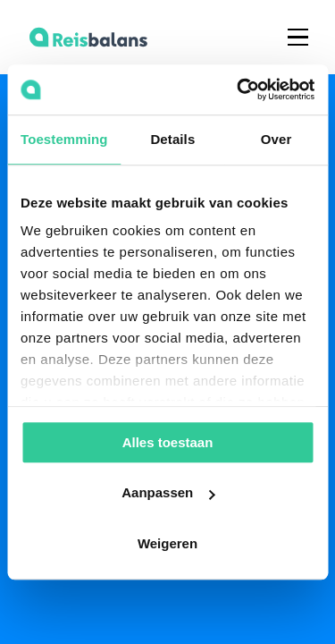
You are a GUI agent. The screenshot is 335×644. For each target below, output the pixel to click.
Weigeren (167, 543)
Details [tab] (172, 139)
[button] (298, 37)
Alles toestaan (168, 442)
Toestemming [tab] (64, 139)
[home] (84, 37)
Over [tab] (276, 139)
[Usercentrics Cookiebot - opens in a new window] (239, 89)
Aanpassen (168, 492)
